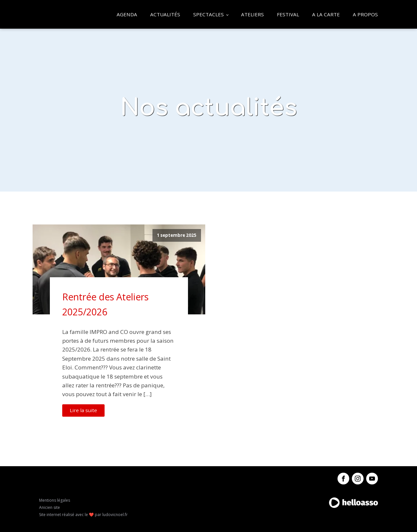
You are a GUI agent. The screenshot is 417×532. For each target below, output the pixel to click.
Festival (288, 14)
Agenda (127, 14)
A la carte (326, 14)
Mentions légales (55, 500)
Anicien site (50, 507)
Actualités (165, 14)
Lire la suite (83, 410)
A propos (365, 14)
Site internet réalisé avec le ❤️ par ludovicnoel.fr (83, 515)
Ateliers (252, 14)
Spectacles (208, 14)
